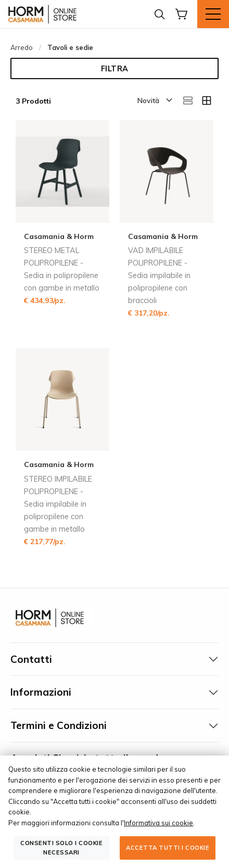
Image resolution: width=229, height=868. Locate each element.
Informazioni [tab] (41, 692)
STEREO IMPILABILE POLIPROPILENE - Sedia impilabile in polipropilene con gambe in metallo (58, 504)
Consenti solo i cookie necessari (61, 847)
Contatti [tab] (31, 659)
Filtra (115, 69)
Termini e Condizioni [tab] (59, 725)
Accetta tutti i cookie (168, 848)
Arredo (22, 47)
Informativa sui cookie (158, 823)
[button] (154, 101)
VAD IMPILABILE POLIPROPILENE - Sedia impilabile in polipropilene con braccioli (159, 275)
